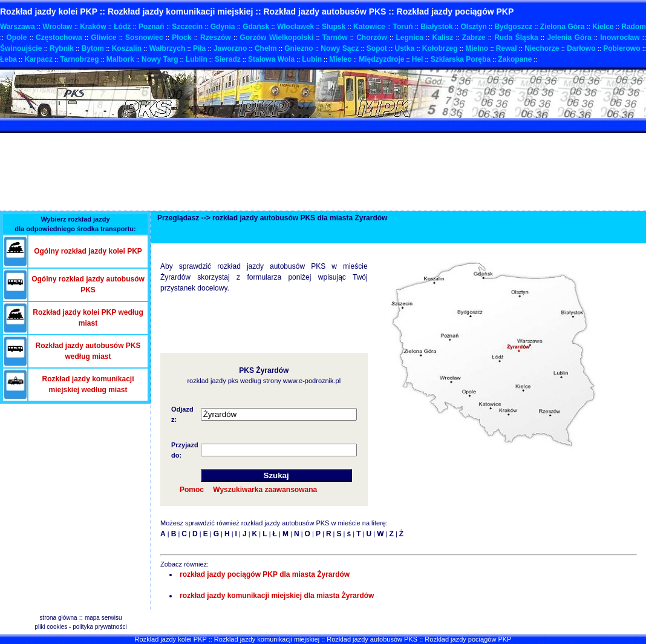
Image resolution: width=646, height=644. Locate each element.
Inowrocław (620, 38)
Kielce (603, 27)
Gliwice (103, 38)
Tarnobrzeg (79, 59)
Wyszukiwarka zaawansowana (265, 490)
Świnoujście (21, 48)
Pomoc (192, 490)
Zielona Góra (563, 27)
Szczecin (187, 27)
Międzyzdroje (381, 59)
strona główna (58, 618)
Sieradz (228, 59)
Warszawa (18, 27)
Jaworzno (230, 48)
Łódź (122, 27)
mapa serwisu (103, 618)
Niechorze (542, 48)
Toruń (403, 27)
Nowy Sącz (340, 48)
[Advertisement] (220, 126)
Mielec (340, 59)
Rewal (507, 48)
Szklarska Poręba (461, 59)
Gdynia (223, 27)
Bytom (93, 48)
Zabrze (474, 38)
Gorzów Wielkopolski (276, 38)
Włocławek (295, 27)
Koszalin (127, 48)
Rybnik (62, 48)
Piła (199, 48)
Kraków (93, 27)
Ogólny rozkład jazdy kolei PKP (88, 251)
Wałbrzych (168, 48)
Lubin (312, 59)
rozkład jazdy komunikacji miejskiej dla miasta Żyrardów (277, 596)
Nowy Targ (160, 59)
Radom (634, 27)
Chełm (266, 48)
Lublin (197, 59)
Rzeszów (216, 38)
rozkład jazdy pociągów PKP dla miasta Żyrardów (265, 574)
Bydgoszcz (513, 27)
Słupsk (334, 27)
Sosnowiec (144, 38)
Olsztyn (473, 27)
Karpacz (38, 59)
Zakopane (515, 59)
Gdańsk (256, 27)
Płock (181, 38)
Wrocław (57, 27)
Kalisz (443, 38)
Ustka (405, 48)
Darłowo (581, 48)
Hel (418, 59)
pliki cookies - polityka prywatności (80, 627)
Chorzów (372, 38)
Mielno (477, 48)
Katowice (369, 27)
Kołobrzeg (440, 48)
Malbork (120, 59)
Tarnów (335, 38)
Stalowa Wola (271, 59)
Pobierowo (622, 48)
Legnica (410, 38)
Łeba (8, 59)
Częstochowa (59, 38)
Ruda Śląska (516, 38)
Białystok (436, 27)
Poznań (152, 27)
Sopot (377, 48)
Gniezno (299, 48)
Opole (16, 38)
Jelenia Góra (569, 38)
